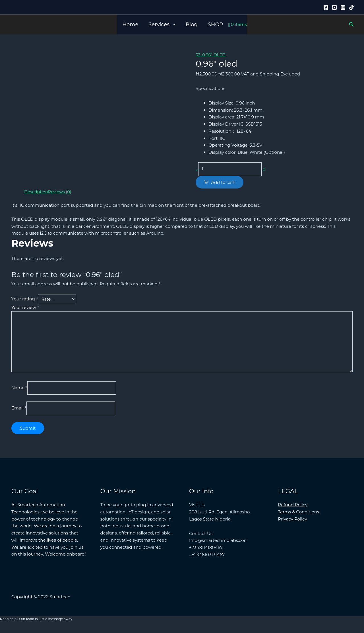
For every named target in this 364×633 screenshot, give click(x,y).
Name (19, 391)
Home (130, 24)
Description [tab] (37, 192)
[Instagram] (343, 7)
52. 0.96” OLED (211, 55)
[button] (172, 24)
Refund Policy (293, 509)
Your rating (25, 300)
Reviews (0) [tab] (61, 192)
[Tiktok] (351, 7)
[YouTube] (334, 7)
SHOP (216, 24)
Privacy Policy (293, 523)
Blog (192, 24)
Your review (25, 308)
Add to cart (223, 183)
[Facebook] (326, 7)
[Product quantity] (231, 169)
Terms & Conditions (299, 516)
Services (162, 24)
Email (19, 412)
